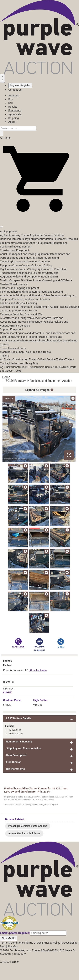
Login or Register (20, 85)
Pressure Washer (16, 340)
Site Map (13, 946)
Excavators (12, 269)
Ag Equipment (8, 231)
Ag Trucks (6, 367)
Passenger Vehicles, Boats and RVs (21, 314)
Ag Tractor (23, 235)
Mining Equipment (39, 269)
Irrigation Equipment (54, 239)
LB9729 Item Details (19, 718)
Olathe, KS (9, 682)
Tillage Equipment (21, 247)
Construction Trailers (25, 359)
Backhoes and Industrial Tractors (26, 258)
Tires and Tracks (41, 352)
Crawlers (27, 265)
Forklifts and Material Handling (19, 303)
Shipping (14, 118)
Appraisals (15, 114)
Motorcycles (23, 322)
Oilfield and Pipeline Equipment (27, 273)
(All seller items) (38, 670)
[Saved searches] (2, 78)
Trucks (17, 371)
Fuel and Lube (48, 333)
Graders (23, 269)
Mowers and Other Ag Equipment (33, 243)
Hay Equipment (33, 239)
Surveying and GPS (54, 280)
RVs (8, 326)
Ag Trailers (6, 359)
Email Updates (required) (15, 933)
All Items (5, 138)
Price (12, 700)
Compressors (8, 333)
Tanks (38, 340)
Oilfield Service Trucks (49, 367)
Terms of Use (34, 943)
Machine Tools (9, 352)
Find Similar (14, 762)
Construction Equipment (15, 250)
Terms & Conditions (12, 943)
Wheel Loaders (19, 284)
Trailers (4, 356)
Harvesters (17, 239)
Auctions (14, 95)
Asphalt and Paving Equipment (31, 254)
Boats (12, 322)
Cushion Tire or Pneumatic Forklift (20, 307)
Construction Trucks (24, 367)
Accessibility (70, 943)
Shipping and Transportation (24, 748)
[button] (39, 217)
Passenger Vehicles (42, 322)
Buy (10, 99)
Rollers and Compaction (27, 277)
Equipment (15, 110)
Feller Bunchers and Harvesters (19, 292)
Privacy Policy (52, 943)
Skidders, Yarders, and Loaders (31, 299)
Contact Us (15, 90)
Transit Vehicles (20, 326)
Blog (3, 946)
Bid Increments (15, 769)
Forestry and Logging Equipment (19, 288)
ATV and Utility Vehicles (23, 318)
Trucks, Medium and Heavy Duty (19, 363)
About (12, 122)
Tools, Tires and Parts (13, 348)
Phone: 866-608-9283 (45, 950)
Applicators (37, 235)
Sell (10, 103)
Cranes (17, 265)
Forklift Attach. (50, 307)
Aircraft (4, 318)
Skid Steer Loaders (32, 280)
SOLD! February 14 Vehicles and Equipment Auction (39, 381)
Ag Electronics (9, 235)
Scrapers (15, 280)
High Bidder (40, 700)
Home (6, 377)
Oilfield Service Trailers (51, 359)
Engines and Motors (28, 333)
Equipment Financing (19, 742)
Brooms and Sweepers (25, 261)
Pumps (30, 340)
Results (13, 107)
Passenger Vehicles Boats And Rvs (28, 826)
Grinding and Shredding (29, 295)
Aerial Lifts (6, 254)
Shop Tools (24, 352)
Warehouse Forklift (26, 310)
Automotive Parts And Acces (24, 833)
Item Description (16, 755)
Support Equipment (12, 329)
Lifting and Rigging (26, 337)
